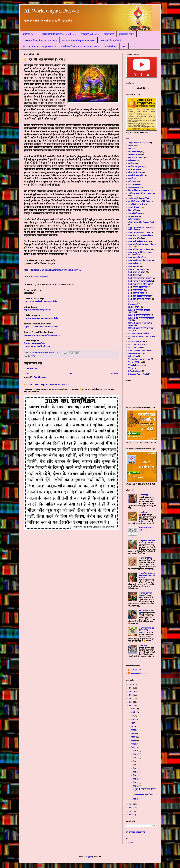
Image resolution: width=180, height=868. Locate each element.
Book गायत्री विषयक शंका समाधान (140, 260)
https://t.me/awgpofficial (35, 343)
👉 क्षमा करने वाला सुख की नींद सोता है (146, 629)
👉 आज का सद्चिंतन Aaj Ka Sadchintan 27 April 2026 (47, 385)
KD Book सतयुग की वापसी (138, 333)
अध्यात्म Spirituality (90, 34)
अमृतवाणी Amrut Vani (110, 40)
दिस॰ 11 (136, 761)
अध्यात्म (33, 356)
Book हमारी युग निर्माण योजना (138, 241)
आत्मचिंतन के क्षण (134, 155)
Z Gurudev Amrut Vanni (138, 374)
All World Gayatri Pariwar (52, 11)
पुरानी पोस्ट (115, 373)
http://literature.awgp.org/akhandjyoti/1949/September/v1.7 (53, 270)
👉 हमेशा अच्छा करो (145, 593)
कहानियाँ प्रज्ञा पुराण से (136, 167)
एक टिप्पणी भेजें (32, 368)
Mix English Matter (136, 344)
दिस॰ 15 (136, 768)
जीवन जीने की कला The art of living (59, 34)
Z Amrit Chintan (135, 371)
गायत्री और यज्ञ (111, 46)
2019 (131, 695)
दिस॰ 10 (136, 758)
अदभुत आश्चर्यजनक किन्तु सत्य (138, 143)
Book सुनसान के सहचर (136, 293)
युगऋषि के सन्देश (127, 34)
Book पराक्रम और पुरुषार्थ (137, 272)
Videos (131, 368)
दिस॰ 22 (136, 779)
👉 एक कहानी (144, 495)
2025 (131, 811)
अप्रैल (133, 719)
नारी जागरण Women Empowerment (39, 46)
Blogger (89, 857)
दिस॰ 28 (136, 799)
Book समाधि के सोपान (136, 290)
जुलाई (133, 730)
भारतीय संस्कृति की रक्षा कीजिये (139, 198)
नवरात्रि (131, 178)
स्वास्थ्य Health (133, 216)
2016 (131, 684)
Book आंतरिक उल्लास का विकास (139, 249)
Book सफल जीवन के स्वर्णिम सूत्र (139, 284)
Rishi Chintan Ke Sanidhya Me (140, 350)
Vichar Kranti (136, 670)
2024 (131, 808)
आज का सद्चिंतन (134, 152)
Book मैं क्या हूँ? (134, 275)
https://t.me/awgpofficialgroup (37, 346)
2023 (131, 804)
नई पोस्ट (27, 373)
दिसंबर (133, 748)
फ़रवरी (133, 712)
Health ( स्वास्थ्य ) (134, 307)
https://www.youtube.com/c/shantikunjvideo (43, 335)
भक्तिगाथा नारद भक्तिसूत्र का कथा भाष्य (142, 193)
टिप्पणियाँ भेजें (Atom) (38, 378)
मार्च (133, 716)
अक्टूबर (134, 741)
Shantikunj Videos (135, 353)
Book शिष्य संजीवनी (135, 238)
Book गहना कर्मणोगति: (136, 257)
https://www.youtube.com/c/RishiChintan (42, 327)
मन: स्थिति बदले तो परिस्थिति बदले (139, 201)
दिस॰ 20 (136, 775)
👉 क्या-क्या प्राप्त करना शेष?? (143, 795)
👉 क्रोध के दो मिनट (145, 558)
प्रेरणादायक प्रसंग (134, 187)
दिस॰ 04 (136, 751)
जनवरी (133, 709)
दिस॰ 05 (136, 754)
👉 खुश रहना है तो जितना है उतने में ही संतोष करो (147, 542)
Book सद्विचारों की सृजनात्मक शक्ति (140, 281)
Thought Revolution (136, 365)
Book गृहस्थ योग (134, 266)
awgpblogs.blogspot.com (140, 673)
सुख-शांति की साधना (135, 213)
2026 (131, 815)
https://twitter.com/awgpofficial (37, 310)
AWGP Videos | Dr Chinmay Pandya (142, 222)
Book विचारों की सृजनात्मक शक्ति (140, 235)
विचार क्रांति (109, 34)
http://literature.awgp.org (36, 276)
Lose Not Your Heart (136, 341)
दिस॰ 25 (136, 783)
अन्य (124, 46)
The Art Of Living (135, 362)
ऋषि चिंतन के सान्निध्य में (136, 158)
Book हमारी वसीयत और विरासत (139, 299)
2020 (131, 698)
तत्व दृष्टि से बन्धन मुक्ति (136, 175)
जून (132, 726)
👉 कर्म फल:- (143, 512)
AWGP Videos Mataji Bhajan (139, 232)
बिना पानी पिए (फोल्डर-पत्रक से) (139, 190)
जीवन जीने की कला (135, 173)
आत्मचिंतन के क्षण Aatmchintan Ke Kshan (80, 46)
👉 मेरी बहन (143, 646)
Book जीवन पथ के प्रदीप (136, 269)
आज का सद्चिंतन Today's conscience (40, 40)
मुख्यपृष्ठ (70, 373)
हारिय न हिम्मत (133, 219)
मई (132, 723)
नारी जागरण (132, 181)
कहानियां (131, 164)
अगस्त (133, 733)
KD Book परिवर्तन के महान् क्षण (139, 315)
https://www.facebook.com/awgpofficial (41, 301)
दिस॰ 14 (136, 765)
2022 (131, 706)
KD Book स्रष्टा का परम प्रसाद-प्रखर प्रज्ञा (142, 336)
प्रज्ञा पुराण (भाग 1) (134, 184)
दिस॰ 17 (136, 772)
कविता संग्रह (132, 161)
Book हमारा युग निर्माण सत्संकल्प (139, 296)
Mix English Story (135, 347)
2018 (131, 691)
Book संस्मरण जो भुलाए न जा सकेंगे (140, 278)
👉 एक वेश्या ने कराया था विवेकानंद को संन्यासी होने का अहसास (147, 576)
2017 (131, 688)
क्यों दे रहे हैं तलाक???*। (147, 611)
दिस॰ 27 (136, 786)
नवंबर (133, 744)
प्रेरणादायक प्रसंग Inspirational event (79, 40)
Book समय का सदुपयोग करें (137, 287)
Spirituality (133, 356)
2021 (131, 702)
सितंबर (133, 737)
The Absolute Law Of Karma (139, 359)
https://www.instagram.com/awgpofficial (41, 318)
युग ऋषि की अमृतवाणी (136, 204)
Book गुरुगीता (133, 263)
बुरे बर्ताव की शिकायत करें (136, 832)
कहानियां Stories (30, 34)
